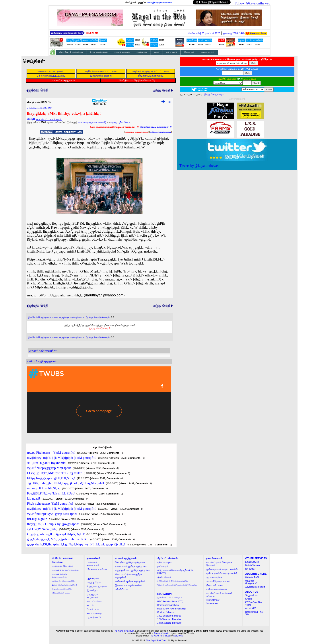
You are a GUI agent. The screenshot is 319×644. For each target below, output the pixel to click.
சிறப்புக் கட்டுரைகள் (97, 587)
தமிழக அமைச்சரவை (217, 589)
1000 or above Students (169, 616)
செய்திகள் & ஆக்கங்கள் (71, 52)
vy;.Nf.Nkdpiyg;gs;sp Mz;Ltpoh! (49, 468)
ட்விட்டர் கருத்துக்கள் (160, 132)
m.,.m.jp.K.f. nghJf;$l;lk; (44, 488)
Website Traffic (253, 577)
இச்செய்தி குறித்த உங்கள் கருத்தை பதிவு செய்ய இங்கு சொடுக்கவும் (69, 317)
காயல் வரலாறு (94, 613)
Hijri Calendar (213, 600)
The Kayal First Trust (124, 631)
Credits (249, 599)
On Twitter (250, 569)
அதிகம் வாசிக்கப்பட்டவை (65, 570)
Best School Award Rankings (171, 609)
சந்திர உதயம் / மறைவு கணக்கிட (222, 573)
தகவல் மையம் (122, 52)
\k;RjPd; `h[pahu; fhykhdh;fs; (47, 463)
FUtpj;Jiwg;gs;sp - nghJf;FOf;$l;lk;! (51, 478)
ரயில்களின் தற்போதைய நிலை (173, 581)
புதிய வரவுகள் (165, 562)
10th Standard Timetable (169, 623)
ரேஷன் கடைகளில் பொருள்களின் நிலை (177, 585)
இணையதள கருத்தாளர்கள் (129, 585)
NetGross (178, 636)
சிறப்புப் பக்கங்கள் (99, 52)
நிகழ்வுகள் (142, 52)
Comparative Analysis (168, 605)
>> (62, 558)
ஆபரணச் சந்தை (214, 577)
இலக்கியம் (92, 590)
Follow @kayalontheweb (252, 3)
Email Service (252, 562)
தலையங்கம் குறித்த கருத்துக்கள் (131, 566)
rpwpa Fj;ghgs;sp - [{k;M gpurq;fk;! (51, 453)
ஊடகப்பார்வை (95, 601)
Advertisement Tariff (255, 587)
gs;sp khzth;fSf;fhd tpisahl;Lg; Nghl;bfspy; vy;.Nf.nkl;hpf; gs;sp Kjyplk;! (76, 544)
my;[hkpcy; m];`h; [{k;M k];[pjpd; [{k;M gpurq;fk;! (62, 458)
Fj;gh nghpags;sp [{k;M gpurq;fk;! (50, 504)
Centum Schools (165, 612)
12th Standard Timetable (169, 619)
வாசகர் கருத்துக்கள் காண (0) (92, 122)
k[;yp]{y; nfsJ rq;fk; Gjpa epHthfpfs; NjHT (56, 534)
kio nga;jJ (34, 498)
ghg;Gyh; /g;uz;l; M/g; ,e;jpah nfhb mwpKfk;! (58, 539)
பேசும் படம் (93, 609)
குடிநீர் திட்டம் (164, 577)
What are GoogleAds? (251, 582)
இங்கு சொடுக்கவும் (100, 328)
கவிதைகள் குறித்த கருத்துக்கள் (130, 581)
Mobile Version (253, 565)
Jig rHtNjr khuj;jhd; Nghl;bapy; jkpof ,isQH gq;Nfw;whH (66, 483)
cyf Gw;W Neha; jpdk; (42, 529)
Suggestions (251, 595)
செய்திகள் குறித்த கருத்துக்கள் (130, 562)
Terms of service (162, 633)
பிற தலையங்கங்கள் (97, 569)
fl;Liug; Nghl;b (37, 519)
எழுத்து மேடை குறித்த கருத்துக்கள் (133, 570)
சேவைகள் (189, 52)
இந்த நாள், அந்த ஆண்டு (64, 585)
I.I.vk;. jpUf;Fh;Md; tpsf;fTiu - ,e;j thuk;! (54, 473)
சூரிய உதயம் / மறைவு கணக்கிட (222, 569)
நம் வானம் (172, 52)
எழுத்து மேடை (95, 583)
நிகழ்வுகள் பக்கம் (215, 585)
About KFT (251, 608)
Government (212, 604)
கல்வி (157, 52)
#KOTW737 (100, 102)
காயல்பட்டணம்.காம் (49, 119)
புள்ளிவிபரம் (121, 589)
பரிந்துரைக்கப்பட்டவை (64, 581)
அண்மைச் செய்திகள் (63, 566)
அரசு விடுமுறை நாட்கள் (218, 581)
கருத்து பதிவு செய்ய (121, 122)
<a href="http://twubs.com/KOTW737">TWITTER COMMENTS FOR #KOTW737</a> (99, 400)
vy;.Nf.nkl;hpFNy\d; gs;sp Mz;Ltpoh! (52, 514)
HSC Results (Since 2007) (170, 602)
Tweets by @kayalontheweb (199, 166)
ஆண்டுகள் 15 (94, 617)
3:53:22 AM (92, 33)
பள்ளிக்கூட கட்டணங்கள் (170, 598)
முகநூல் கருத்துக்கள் (137, 132)
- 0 (156, 127)
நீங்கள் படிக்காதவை (62, 589)
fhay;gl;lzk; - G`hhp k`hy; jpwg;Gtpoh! (53, 524)
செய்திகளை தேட (61, 593)
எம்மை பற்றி (208, 52)
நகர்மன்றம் (163, 566)
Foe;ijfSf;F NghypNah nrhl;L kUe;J (51, 493)
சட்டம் (90, 605)
